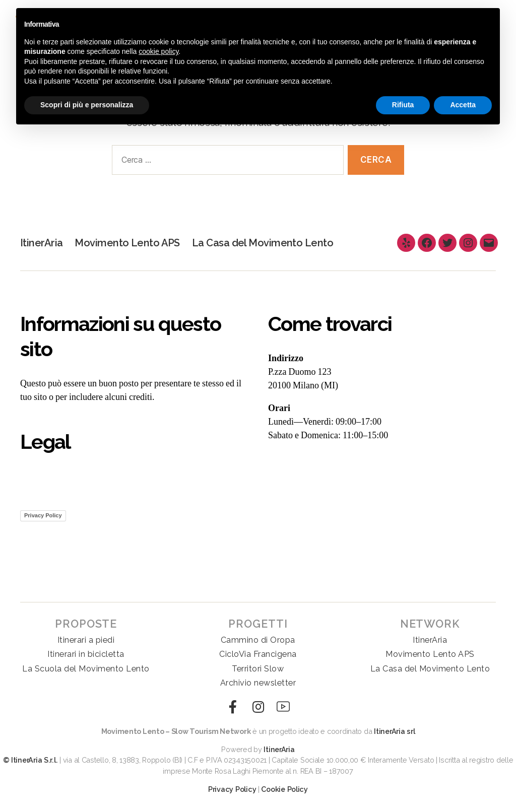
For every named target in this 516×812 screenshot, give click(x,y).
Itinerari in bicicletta (86, 654)
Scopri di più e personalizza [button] (87, 105)
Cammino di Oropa (258, 640)
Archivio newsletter (258, 683)
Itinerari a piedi (86, 640)
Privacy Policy (43, 515)
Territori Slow (258, 669)
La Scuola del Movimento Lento (86, 669)
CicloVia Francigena (258, 654)
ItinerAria (41, 243)
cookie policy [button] (158, 51)
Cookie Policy (284, 789)
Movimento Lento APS (128, 243)
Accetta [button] (463, 105)
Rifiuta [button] (403, 105)
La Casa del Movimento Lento (264, 243)
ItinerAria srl (394, 731)
